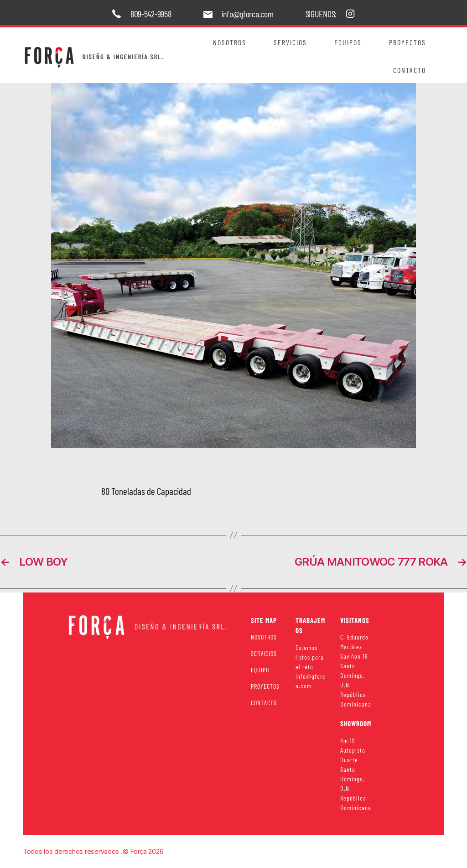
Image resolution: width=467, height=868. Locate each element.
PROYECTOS (265, 686)
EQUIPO (260, 670)
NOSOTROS (264, 637)
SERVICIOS (264, 653)
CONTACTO (264, 703)
